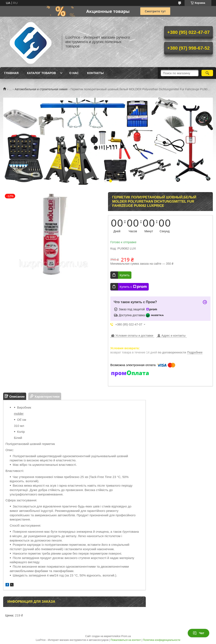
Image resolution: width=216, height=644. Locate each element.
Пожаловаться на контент (126, 640)
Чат (198, 633)
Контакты (95, 73)
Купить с (133, 287)
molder (19, 414)
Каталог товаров (41, 73)
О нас (74, 73)
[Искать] (207, 73)
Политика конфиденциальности (162, 640)
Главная (11, 73)
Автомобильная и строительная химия (41, 89)
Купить (125, 275)
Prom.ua (126, 636)
